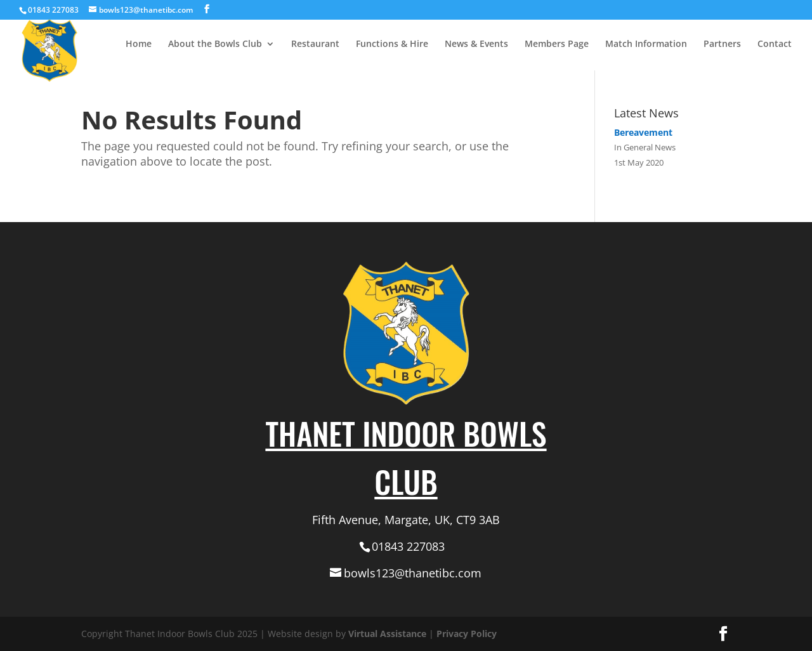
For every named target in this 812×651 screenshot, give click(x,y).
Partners (722, 44)
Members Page (557, 44)
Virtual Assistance (387, 634)
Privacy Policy (467, 634)
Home (139, 44)
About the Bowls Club (215, 44)
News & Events (476, 44)
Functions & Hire (392, 44)
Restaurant (315, 44)
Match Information (646, 44)
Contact (775, 44)
